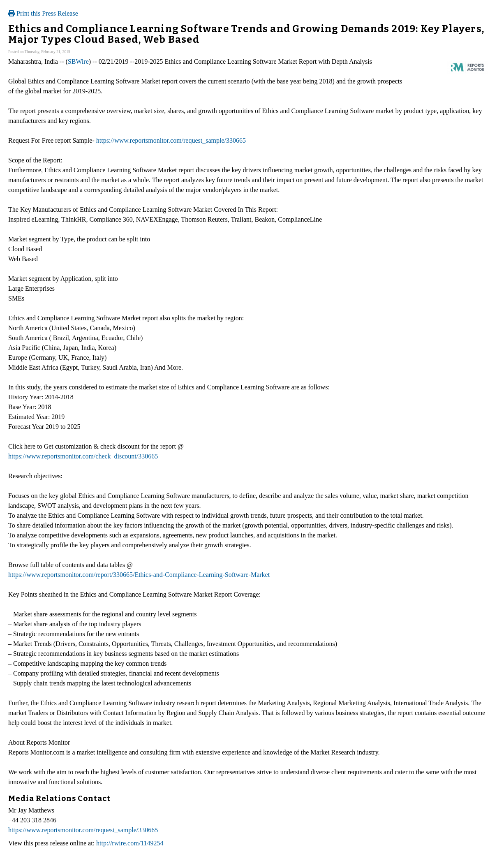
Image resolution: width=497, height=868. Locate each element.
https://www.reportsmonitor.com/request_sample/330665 (171, 140)
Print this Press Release (43, 13)
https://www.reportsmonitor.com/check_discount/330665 (83, 456)
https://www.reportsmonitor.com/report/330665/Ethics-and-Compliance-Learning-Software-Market (139, 575)
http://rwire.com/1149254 (130, 843)
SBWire (78, 61)
